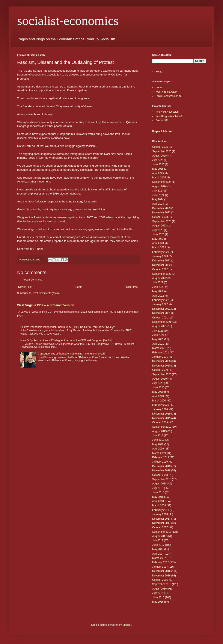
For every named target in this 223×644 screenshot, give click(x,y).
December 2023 (161, 208)
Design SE (162, 121)
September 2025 (162, 151)
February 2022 (161, 300)
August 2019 (159, 431)
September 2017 (162, 532)
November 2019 (161, 418)
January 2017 (160, 567)
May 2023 (158, 239)
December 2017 (161, 519)
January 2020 (160, 409)
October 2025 (160, 147)
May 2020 (158, 392)
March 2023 (159, 247)
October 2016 (160, 580)
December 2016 (161, 571)
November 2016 (161, 576)
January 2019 (160, 462)
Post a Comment (32, 280)
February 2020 (161, 405)
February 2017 (161, 562)
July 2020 (158, 383)
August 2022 (159, 278)
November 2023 (161, 213)
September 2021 (162, 322)
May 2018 (158, 497)
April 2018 (158, 501)
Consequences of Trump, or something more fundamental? (72, 354)
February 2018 (161, 510)
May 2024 (158, 199)
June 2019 (158, 440)
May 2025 (158, 169)
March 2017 (159, 558)
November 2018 (161, 471)
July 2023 (158, 230)
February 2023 (161, 252)
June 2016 (158, 597)
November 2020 (161, 366)
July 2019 (158, 436)
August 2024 (159, 186)
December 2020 (161, 361)
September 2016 (162, 584)
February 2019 (161, 457)
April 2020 (158, 396)
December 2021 (161, 309)
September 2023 (162, 221)
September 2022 (162, 274)
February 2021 (161, 353)
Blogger (127, 625)
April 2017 (158, 554)
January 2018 (160, 514)
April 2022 (158, 296)
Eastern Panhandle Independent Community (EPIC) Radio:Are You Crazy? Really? (68, 327)
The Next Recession (167, 112)
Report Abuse (162, 131)
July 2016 (158, 593)
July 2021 (158, 331)
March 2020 (159, 401)
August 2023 (159, 226)
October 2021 (160, 318)
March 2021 (159, 348)
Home (79, 287)
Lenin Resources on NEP (170, 96)
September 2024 (162, 182)
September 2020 (162, 374)
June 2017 (158, 545)
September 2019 (162, 427)
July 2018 (158, 488)
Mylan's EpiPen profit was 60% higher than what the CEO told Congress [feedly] (66, 340)
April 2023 (158, 243)
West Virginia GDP (166, 92)
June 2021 (158, 335)
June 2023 (158, 234)
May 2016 (158, 602)
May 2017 (158, 549)
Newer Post (25, 287)
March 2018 (159, 505)
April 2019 (158, 449)
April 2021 (158, 344)
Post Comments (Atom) (46, 293)
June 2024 (158, 195)
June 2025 (158, 164)
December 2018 (161, 466)
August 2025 (159, 156)
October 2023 (160, 217)
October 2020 (160, 370)
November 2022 (161, 265)
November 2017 (161, 523)
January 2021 (160, 357)
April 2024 (158, 204)
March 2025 (159, 178)
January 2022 (160, 304)
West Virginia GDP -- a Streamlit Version (46, 305)
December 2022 (161, 261)
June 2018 (158, 492)
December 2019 (161, 414)
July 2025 (158, 160)
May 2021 (158, 339)
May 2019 (158, 444)
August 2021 (159, 326)
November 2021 (161, 313)
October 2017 (160, 527)
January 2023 (160, 256)
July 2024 (158, 191)
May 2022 (158, 291)
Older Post (132, 287)
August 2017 (159, 536)
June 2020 (158, 388)
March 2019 (159, 453)
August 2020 (159, 379)
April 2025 (158, 173)
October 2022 (160, 269)
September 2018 (162, 479)
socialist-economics (68, 21)
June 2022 (158, 287)
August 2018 (159, 484)
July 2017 (158, 540)
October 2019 (160, 422)
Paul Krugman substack (169, 116)
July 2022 (158, 282)
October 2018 (160, 475)
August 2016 (159, 589)
